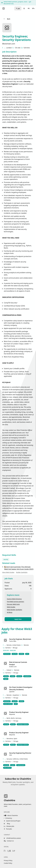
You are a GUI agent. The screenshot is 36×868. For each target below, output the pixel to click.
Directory (8, 818)
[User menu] (29, 8)
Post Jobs (8, 829)
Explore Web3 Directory (14, 599)
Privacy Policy (8, 860)
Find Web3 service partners (15, 602)
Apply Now (18, 619)
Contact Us (9, 841)
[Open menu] (33, 8)
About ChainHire (11, 815)
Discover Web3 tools (13, 604)
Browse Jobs (9, 826)
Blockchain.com (9, 44)
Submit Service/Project (12, 821)
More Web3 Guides (8, 572)
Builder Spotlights (22, 572)
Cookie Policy (8, 863)
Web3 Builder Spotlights (14, 610)
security (6, 559)
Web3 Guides (11, 607)
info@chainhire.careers (12, 838)
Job (18, 9)
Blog (7, 824)
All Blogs (10, 612)
